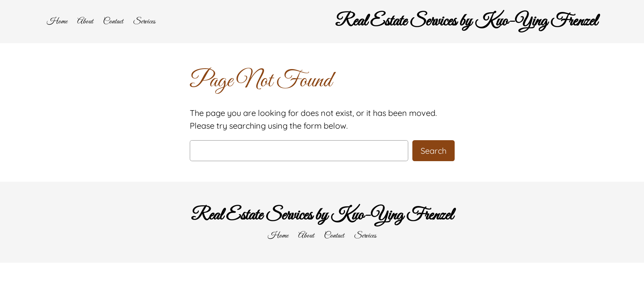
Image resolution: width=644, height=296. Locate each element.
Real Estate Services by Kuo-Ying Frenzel (466, 22)
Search (434, 151)
